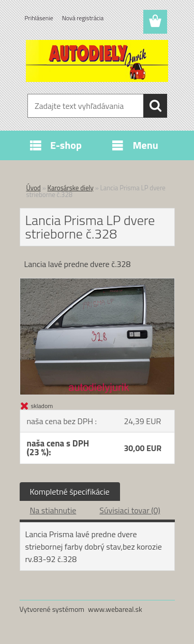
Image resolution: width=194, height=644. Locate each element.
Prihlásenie (39, 18)
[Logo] (97, 61)
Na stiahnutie (53, 510)
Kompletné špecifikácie (70, 492)
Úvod (34, 188)
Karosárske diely (71, 188)
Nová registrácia (83, 18)
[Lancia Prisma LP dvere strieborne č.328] (97, 283)
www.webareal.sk (115, 609)
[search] (155, 106)
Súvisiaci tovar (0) (130, 510)
